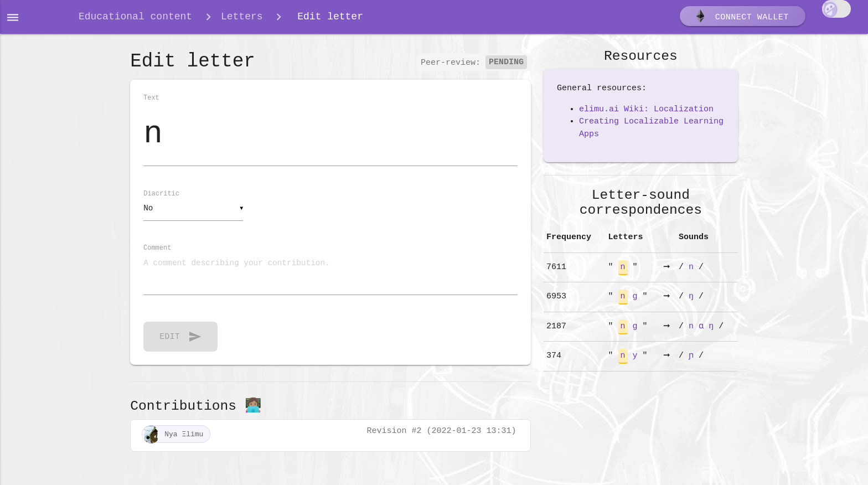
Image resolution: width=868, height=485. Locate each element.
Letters (242, 18)
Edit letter (328, 18)
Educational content (135, 18)
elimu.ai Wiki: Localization (646, 111)
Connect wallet (741, 18)
